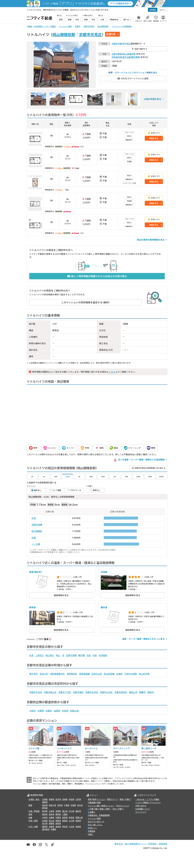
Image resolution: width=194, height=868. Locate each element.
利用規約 (152, 844)
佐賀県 (52, 826)
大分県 (72, 826)
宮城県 (65, 799)
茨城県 (73, 805)
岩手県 (58, 799)
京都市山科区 (106, 692)
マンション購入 (94, 806)
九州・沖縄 (33, 826)
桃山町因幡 (109, 674)
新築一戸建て (105, 809)
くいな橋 (36, 544)
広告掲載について (143, 809)
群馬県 (45, 808)
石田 (89, 655)
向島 (34, 538)
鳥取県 (58, 821)
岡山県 (52, 821)
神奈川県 (52, 805)
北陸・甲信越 (34, 811)
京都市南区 (78, 692)
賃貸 (90, 799)
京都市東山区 (50, 692)
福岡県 (45, 826)
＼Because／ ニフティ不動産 (147, 799)
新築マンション (108, 806)
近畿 (30, 817)
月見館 (104, 572)
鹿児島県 (46, 829)
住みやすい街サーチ (96, 821)
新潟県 (45, 811)
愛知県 (45, 814)
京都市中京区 (36, 692)
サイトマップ (141, 812)
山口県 (72, 821)
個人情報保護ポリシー (135, 844)
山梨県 (52, 811)
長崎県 (58, 826)
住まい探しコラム (95, 825)
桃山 (58, 655)
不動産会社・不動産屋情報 (99, 815)
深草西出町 (72, 674)
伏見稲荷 (103, 655)
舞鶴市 (142, 692)
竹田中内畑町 (131, 674)
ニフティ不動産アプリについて (148, 802)
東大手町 (33, 674)
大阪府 (32, 711)
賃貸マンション (99, 799)
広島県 (45, 821)
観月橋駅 (136, 57)
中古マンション (122, 806)
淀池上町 (44, 674)
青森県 (52, 799)
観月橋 (82, 655)
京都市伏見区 (90, 34)
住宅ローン (92, 828)
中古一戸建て (118, 809)
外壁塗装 (92, 831)
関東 (30, 805)
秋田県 (72, 799)
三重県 (65, 814)
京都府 (115, 44)
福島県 (45, 802)
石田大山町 (97, 674)
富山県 (65, 811)
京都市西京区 (121, 692)
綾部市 (151, 692)
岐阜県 (52, 814)
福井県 (78, 811)
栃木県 (80, 805)
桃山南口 (50, 655)
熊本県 (65, 826)
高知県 (58, 823)
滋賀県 (57, 711)
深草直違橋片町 (57, 674)
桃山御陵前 (37, 531)
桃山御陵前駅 (64, 34)
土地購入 (92, 812)
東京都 (45, 805)
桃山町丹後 (144, 674)
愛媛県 (52, 823)
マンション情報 (94, 818)
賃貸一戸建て (125, 799)
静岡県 (58, 814)
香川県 (45, 823)
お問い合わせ (141, 806)
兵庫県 (41, 711)
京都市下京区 (65, 692)
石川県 (72, 811)
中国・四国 (33, 821)
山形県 (78, 799)
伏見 (34, 518)
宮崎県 (78, 826)
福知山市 (133, 692)
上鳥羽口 (40, 655)
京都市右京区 (92, 692)
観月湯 (104, 607)
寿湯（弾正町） (36, 572)
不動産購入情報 (94, 802)
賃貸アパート (112, 799)
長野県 (58, 811)
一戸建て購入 (93, 809)
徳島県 (78, 821)
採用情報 (163, 844)
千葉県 (67, 805)
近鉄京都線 (117, 54)
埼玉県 (60, 805)
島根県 (65, 821)
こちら (112, 372)
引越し (91, 834)
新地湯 (32, 607)
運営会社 (119, 844)
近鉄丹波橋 (37, 525)
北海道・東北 (34, 799)
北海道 (45, 799)
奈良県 (65, 711)
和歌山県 (74, 711)
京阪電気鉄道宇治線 (121, 57)
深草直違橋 (84, 674)
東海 (30, 814)
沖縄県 (53, 829)
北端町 (119, 674)
